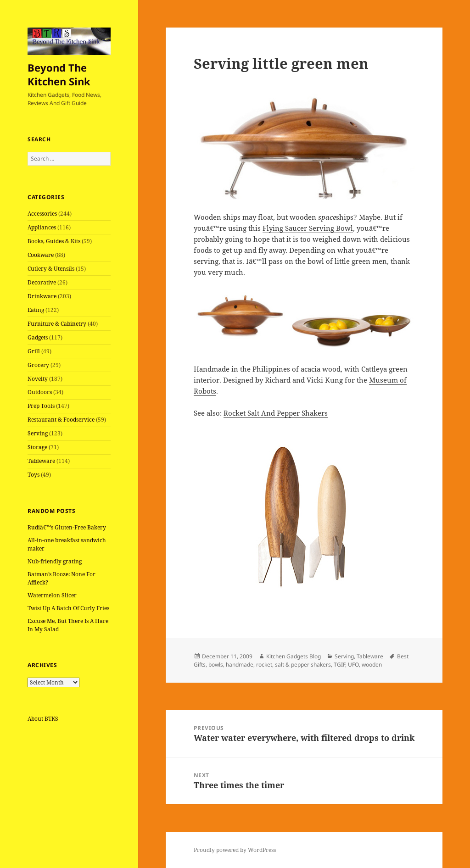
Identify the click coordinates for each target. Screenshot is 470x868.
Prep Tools (41, 406)
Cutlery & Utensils (51, 269)
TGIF (339, 665)
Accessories (42, 214)
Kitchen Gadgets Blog (294, 656)
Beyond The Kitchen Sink (59, 74)
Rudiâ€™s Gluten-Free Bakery (67, 527)
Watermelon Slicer (52, 595)
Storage (37, 447)
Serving (38, 433)
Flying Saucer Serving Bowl (308, 228)
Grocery (38, 365)
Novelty (38, 379)
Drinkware (42, 296)
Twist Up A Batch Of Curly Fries (68, 608)
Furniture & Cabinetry (57, 324)
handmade (240, 665)
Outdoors (40, 392)
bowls (216, 665)
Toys (34, 475)
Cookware (41, 255)
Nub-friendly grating (55, 561)
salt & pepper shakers (303, 665)
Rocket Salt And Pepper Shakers (276, 413)
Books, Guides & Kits (54, 241)
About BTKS (43, 719)
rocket (264, 665)
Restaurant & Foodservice (61, 420)
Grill (34, 351)
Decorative (42, 282)
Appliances (42, 227)
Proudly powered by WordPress (235, 850)
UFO (353, 665)
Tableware (41, 461)
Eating (36, 310)
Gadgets (38, 337)
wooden (372, 665)
